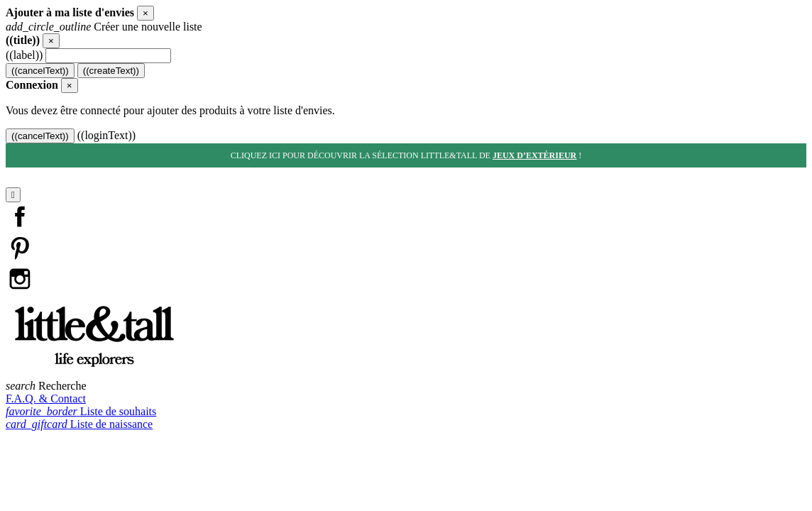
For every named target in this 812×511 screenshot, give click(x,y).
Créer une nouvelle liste (104, 27)
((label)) (24, 55)
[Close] (146, 13)
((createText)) (111, 71)
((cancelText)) (40, 71)
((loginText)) (106, 135)
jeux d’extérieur (534, 155)
